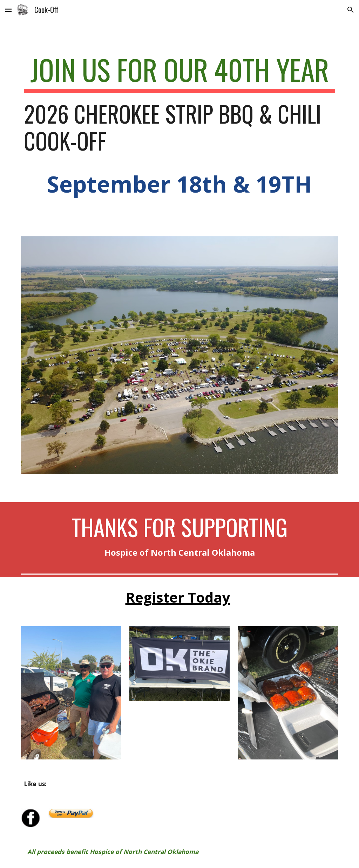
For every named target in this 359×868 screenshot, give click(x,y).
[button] (8, 10)
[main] (180, 134)
